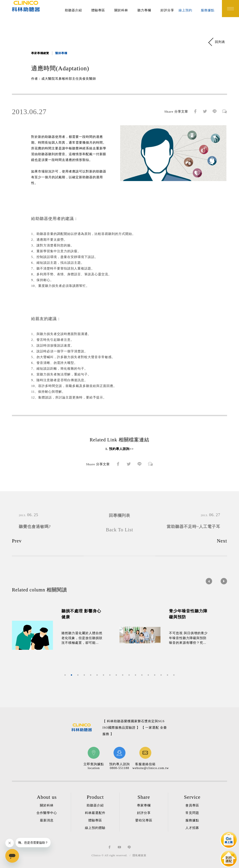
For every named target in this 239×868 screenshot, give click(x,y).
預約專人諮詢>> (121, 449)
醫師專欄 (61, 53)
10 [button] (123, 675)
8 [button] (110, 675)
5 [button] (91, 675)
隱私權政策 (139, 855)
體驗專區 (98, 10)
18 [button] (174, 675)
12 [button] (136, 675)
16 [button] (161, 675)
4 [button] (84, 675)
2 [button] (71, 675)
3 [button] (78, 675)
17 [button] (168, 675)
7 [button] (103, 675)
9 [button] (116, 675)
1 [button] (65, 675)
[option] (66, 635)
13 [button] (142, 675)
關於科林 (121, 10)
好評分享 (167, 10)
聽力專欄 (144, 10)
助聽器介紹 (73, 10)
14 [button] (148, 675)
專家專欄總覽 (40, 53)
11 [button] (129, 675)
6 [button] (97, 675)
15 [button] (155, 675)
